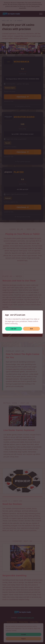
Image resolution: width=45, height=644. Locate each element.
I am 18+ (14, 329)
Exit (31, 329)
